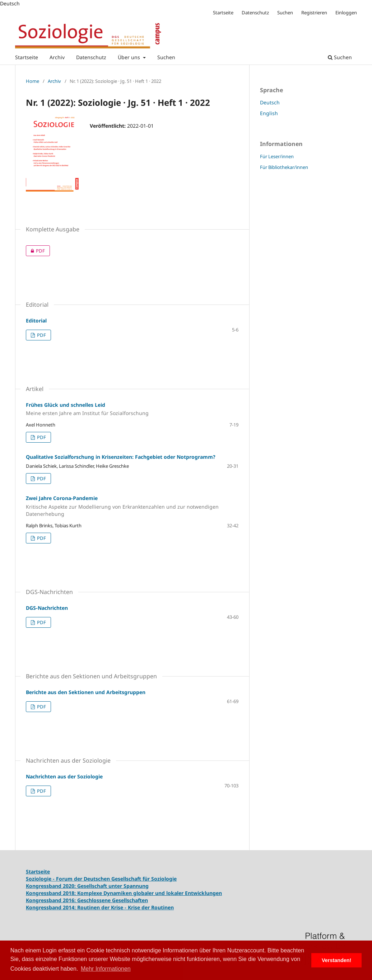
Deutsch (270, 102)
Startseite (27, 57)
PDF (35, 251)
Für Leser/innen (277, 156)
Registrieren (314, 13)
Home (32, 81)
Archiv (57, 57)
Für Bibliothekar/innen (284, 167)
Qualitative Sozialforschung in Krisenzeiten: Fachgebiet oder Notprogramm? (121, 457)
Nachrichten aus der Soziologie (64, 776)
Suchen (166, 57)
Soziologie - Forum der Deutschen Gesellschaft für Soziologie (101, 879)
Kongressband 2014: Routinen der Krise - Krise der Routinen (100, 907)
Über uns (130, 57)
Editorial (36, 321)
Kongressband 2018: (52, 893)
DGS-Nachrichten (47, 608)
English (269, 113)
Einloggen (346, 13)
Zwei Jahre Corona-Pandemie (132, 506)
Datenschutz (91, 57)
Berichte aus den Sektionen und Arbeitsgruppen (86, 692)
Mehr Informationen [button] (106, 969)
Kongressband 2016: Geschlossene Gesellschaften (87, 900)
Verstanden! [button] (336, 960)
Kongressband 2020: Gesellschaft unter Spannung (87, 886)
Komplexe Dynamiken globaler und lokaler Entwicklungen (150, 893)
